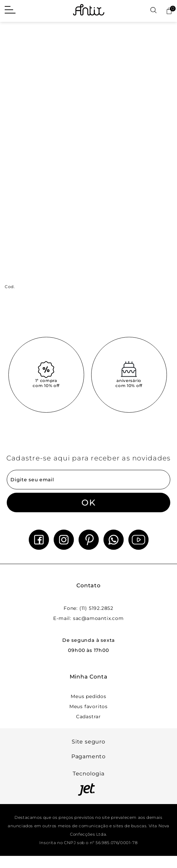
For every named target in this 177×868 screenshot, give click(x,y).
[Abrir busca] (153, 11)
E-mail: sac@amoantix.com (88, 618)
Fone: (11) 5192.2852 (88, 608)
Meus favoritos (88, 706)
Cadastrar (88, 717)
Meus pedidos (88, 696)
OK (88, 502)
